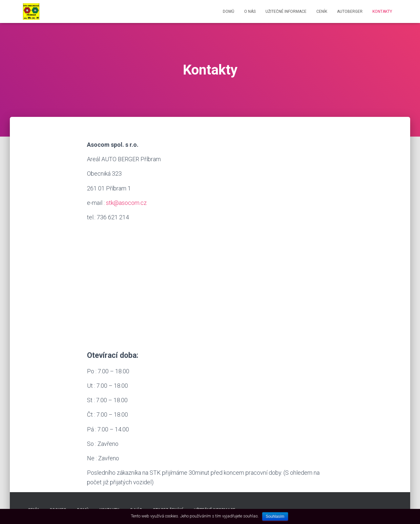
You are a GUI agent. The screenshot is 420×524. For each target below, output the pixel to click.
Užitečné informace (286, 11)
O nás (250, 11)
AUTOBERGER (350, 11)
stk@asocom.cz (126, 203)
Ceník (322, 11)
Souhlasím (275, 516)
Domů (229, 11)
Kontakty (382, 11)
